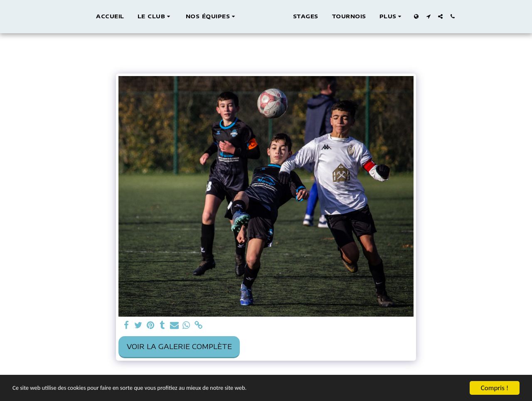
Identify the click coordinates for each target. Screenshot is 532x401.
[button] (147, 17)
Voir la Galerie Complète (179, 346)
